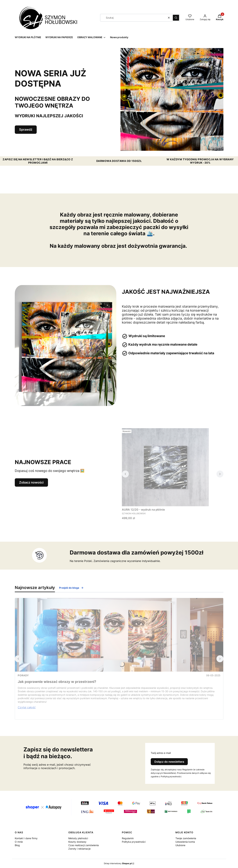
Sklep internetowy (118, 863)
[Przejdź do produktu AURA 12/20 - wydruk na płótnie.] (165, 467)
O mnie (19, 842)
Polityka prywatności (134, 842)
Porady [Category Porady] (23, 675)
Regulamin (128, 838)
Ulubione (180, 845)
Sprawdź (26, 130)
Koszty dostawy (77, 842)
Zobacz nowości (31, 482)
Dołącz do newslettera (169, 762)
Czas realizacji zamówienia (84, 845)
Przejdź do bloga (71, 588)
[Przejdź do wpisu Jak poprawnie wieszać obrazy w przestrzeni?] (119, 635)
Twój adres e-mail (161, 753)
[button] (176, 18)
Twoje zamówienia (186, 838)
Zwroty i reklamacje (79, 849)
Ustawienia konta (185, 842)
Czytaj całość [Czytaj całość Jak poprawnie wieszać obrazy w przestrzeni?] (27, 707)
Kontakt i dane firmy (26, 838)
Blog (17, 845)
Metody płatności (78, 838)
